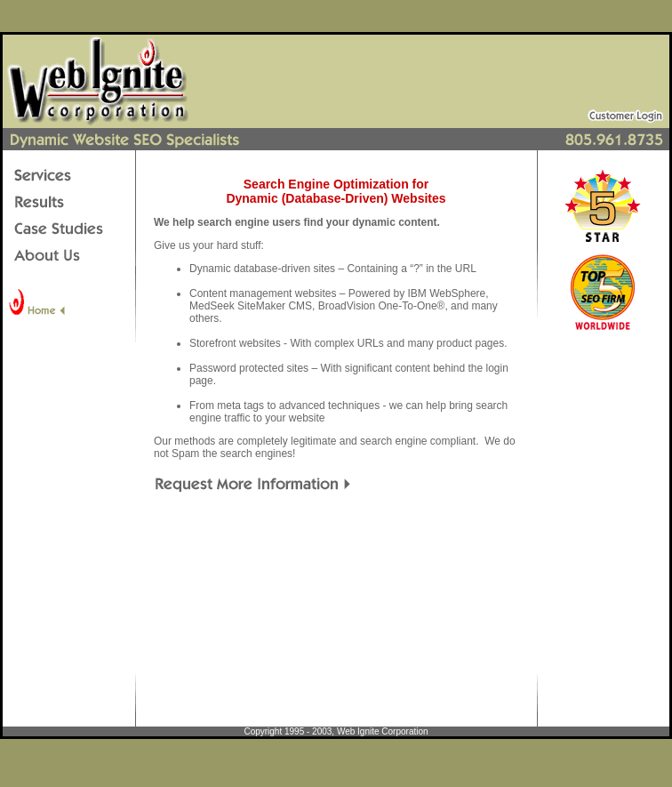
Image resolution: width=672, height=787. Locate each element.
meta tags (240, 406)
